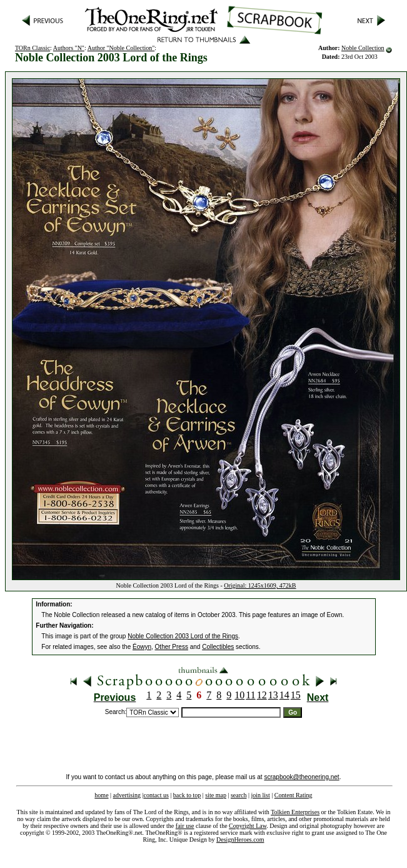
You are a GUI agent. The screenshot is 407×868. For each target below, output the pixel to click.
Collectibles (218, 647)
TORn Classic (33, 48)
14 (284, 695)
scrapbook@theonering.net (301, 777)
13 (273, 695)
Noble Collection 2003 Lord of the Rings (183, 636)
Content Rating (294, 795)
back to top (187, 795)
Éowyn (142, 647)
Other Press (172, 647)
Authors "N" (69, 48)
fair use (185, 826)
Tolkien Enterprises (295, 812)
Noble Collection (363, 48)
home (101, 795)
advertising (127, 795)
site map (216, 795)
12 (262, 695)
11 (250, 695)
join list (260, 795)
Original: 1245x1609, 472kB (260, 585)
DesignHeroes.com (240, 840)
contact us (156, 795)
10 (239, 695)
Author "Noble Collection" (121, 48)
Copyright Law (248, 826)
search (239, 795)
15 (296, 695)
